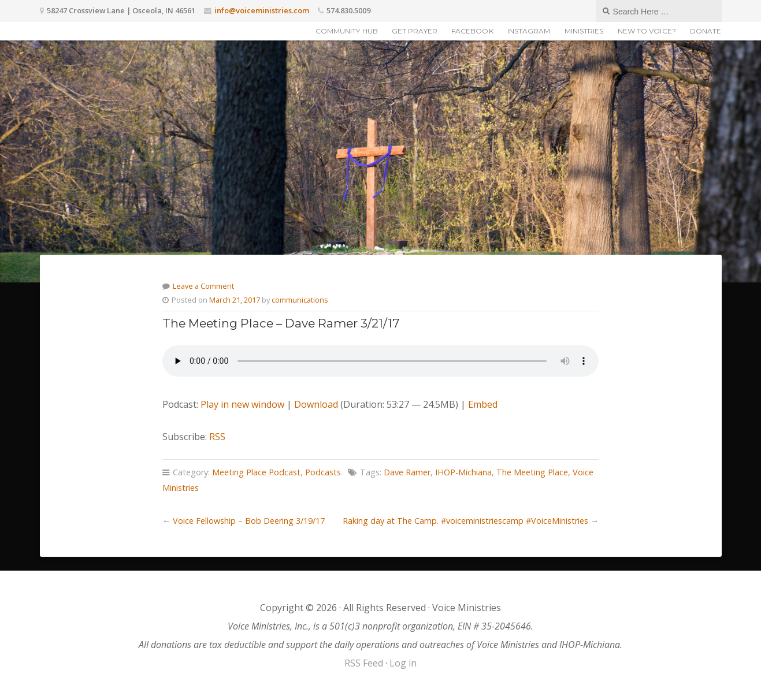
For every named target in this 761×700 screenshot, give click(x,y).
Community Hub (347, 31)
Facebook (472, 31)
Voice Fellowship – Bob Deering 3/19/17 (249, 521)
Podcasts (323, 472)
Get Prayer (415, 31)
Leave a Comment (203, 286)
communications (300, 300)
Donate (706, 31)
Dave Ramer (407, 472)
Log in (403, 663)
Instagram (529, 31)
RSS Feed (364, 663)
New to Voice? (647, 31)
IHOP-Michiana (463, 472)
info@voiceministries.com (262, 10)
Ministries (584, 31)
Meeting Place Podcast (256, 472)
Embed (483, 404)
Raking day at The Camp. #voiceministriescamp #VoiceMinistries (465, 521)
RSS (217, 437)
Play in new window (242, 404)
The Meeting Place (532, 472)
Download (316, 404)
